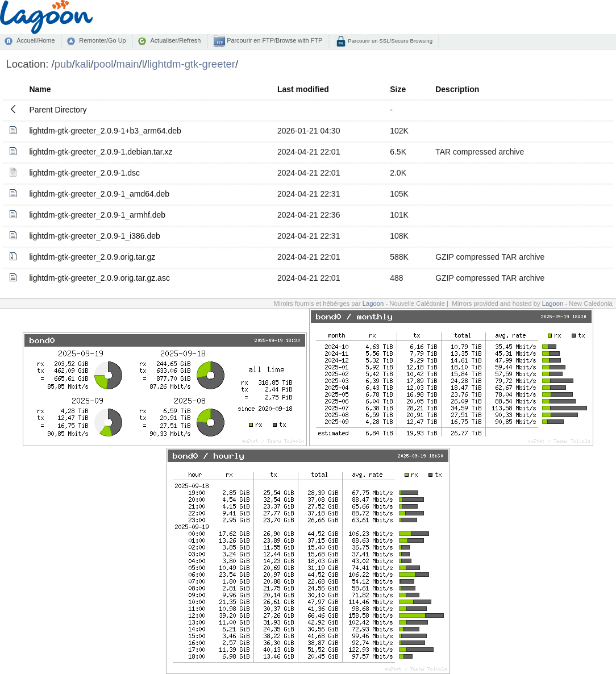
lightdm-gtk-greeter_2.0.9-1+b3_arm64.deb (105, 131)
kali (83, 64)
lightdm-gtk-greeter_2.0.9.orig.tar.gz (92, 257)
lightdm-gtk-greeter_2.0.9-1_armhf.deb (97, 215)
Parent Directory (58, 110)
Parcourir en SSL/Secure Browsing (390, 41)
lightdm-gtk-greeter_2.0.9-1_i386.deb (94, 236)
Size (398, 89)
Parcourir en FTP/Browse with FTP (274, 40)
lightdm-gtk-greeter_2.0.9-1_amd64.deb (99, 194)
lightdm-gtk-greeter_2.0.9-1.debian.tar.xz (101, 152)
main (128, 64)
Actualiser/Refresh (175, 40)
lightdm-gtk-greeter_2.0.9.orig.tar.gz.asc (99, 278)
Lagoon (373, 303)
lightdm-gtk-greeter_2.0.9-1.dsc (84, 173)
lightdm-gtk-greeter (191, 64)
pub (63, 64)
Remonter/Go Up (102, 40)
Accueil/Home (36, 40)
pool (103, 64)
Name (40, 89)
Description (457, 89)
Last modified (303, 89)
